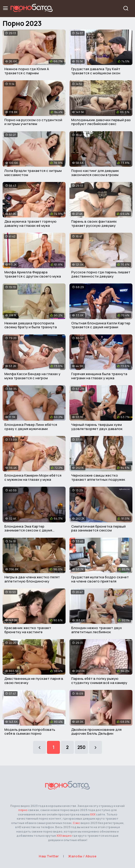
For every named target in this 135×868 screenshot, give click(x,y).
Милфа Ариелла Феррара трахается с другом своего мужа (33, 274)
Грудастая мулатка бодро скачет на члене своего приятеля (100, 579)
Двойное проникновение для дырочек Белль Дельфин (96, 732)
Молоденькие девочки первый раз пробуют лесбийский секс (101, 122)
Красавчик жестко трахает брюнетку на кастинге (28, 630)
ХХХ (93, 814)
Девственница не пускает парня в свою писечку (34, 681)
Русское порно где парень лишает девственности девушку (101, 274)
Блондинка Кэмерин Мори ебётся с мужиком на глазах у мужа (33, 477)
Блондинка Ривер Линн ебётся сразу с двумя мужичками (31, 427)
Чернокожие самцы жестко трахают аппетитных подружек (98, 477)
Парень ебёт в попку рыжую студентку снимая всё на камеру (99, 681)
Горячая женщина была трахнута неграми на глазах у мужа (99, 376)
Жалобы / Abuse (82, 856)
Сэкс (76, 823)
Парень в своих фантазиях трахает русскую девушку (94, 223)
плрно (23, 810)
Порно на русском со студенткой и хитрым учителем (33, 122)
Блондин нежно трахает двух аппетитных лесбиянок (97, 630)
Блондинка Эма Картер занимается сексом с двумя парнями (28, 530)
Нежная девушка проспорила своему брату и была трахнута (31, 325)
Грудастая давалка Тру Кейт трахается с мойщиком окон (96, 71)
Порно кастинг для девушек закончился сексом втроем (95, 173)
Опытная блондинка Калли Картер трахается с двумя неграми (101, 325)
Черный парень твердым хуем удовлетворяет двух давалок (97, 427)
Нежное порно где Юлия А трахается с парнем (27, 71)
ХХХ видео (64, 836)
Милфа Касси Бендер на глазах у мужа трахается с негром (32, 376)
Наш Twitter (49, 856)
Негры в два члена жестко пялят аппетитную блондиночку (32, 579)
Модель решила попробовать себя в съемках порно (30, 732)
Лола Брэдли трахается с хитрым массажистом (33, 173)
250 (81, 747)
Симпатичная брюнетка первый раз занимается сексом (98, 528)
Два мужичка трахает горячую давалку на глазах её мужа (30, 223)
